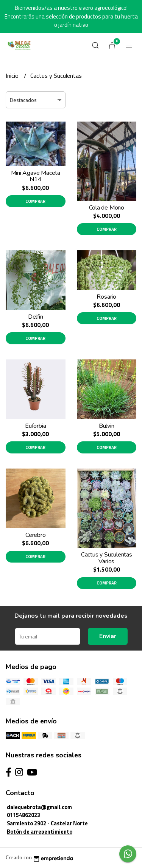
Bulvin (107, 426)
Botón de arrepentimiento (40, 832)
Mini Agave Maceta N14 (36, 176)
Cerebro (36, 535)
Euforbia (35, 426)
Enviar (108, 636)
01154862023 (23, 815)
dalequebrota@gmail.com (39, 807)
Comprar (35, 201)
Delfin (36, 317)
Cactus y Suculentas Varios (107, 558)
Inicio (13, 76)
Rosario (106, 297)
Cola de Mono (107, 208)
